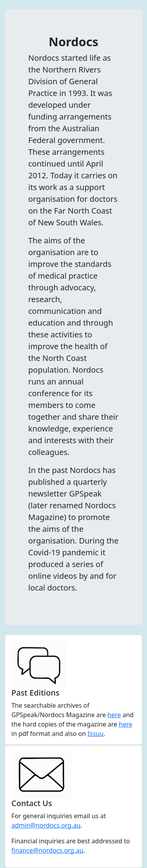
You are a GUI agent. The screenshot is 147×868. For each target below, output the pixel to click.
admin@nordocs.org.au (46, 825)
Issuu (95, 734)
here (114, 715)
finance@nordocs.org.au (47, 850)
